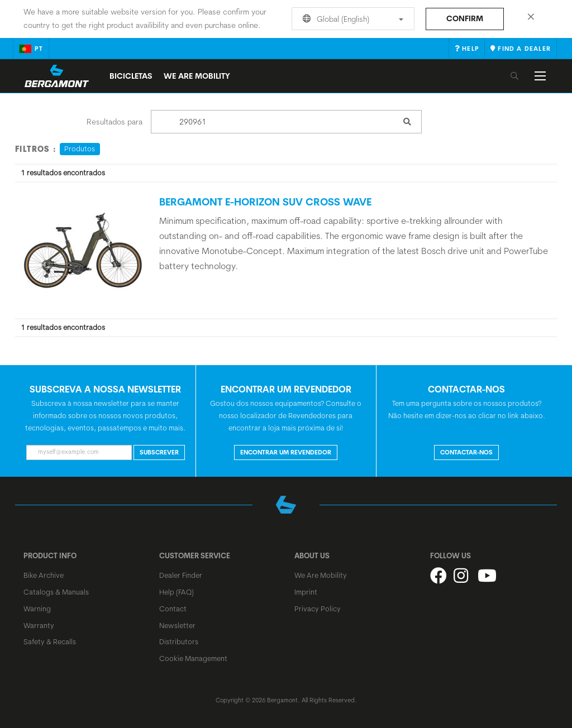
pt (31, 49)
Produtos (80, 149)
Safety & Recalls (50, 641)
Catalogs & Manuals (56, 592)
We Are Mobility (197, 76)
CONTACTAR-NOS (466, 452)
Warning (37, 609)
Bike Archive (44, 575)
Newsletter (177, 625)
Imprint (306, 592)
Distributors (179, 641)
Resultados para (115, 122)
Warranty (39, 625)
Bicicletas (131, 76)
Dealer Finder (181, 575)
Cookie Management (193, 658)
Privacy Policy (318, 609)
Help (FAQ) (177, 592)
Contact (173, 609)
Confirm (465, 18)
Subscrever (159, 452)
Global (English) (351, 19)
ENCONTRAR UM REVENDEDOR (286, 452)
